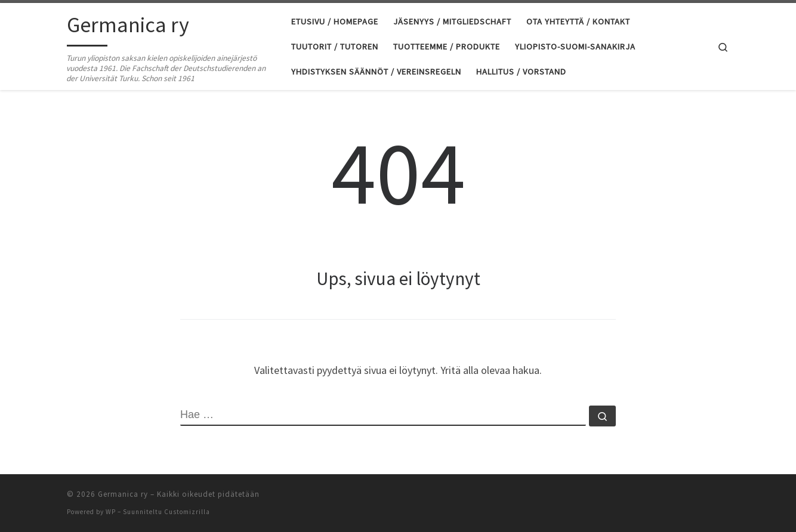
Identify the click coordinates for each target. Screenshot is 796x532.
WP (111, 512)
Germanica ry (123, 494)
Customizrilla (187, 512)
